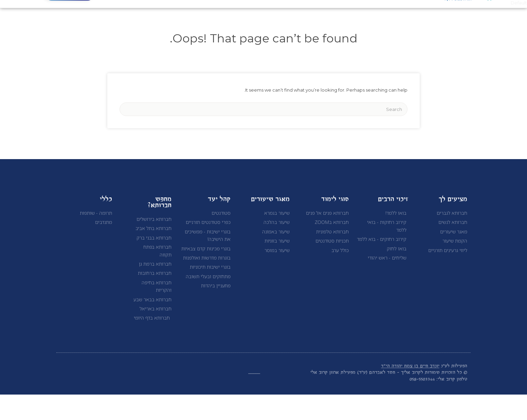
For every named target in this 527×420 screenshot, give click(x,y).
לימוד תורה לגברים (316, 19)
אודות (359, 19)
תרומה (184, 19)
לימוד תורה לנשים (260, 19)
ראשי (386, 19)
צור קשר (216, 19)
